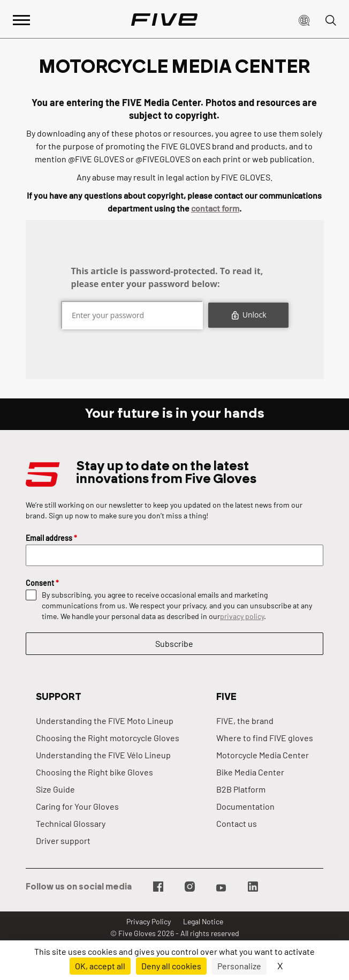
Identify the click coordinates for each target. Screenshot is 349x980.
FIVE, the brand (245, 721)
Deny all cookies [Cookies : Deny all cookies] (171, 966)
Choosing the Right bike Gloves (94, 772)
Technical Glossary (71, 823)
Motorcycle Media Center (263, 755)
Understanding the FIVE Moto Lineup (105, 721)
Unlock (248, 315)
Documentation (245, 806)
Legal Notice (203, 921)
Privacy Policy (149, 921)
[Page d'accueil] (164, 19)
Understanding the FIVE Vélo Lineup (103, 755)
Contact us (237, 823)
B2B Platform (241, 789)
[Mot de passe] (131, 315)
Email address (51, 538)
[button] (304, 19)
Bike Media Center (250, 772)
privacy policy (242, 616)
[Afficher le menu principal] (21, 19)
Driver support (63, 840)
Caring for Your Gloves (77, 806)
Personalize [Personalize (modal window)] (239, 966)
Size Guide (55, 789)
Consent (42, 583)
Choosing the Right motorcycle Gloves (108, 738)
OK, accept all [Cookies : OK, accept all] (100, 966)
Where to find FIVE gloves (265, 738)
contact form (215, 208)
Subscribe (174, 643)
